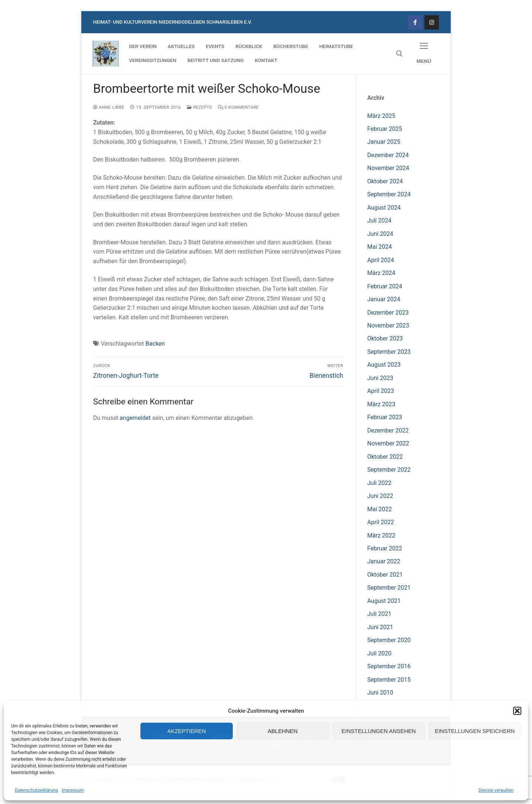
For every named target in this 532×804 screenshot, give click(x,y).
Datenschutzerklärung (36, 790)
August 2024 (384, 208)
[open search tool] (399, 54)
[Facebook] (415, 22)
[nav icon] (424, 54)
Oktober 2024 (385, 181)
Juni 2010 (380, 693)
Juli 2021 (379, 614)
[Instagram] (432, 22)
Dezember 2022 (388, 430)
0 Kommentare (238, 107)
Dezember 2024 (388, 155)
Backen (155, 344)
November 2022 (388, 443)
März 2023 (381, 404)
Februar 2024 (385, 286)
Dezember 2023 (388, 313)
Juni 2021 (380, 627)
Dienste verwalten (496, 790)
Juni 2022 (380, 496)
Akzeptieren (187, 731)
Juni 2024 (380, 234)
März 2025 (381, 116)
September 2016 (389, 666)
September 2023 (389, 352)
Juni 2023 (380, 378)
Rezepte (199, 107)
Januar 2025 (384, 142)
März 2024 (381, 273)
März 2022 (381, 535)
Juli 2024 (379, 220)
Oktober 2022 (385, 457)
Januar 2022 (384, 561)
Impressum (73, 790)
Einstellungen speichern (475, 731)
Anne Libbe (109, 107)
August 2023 (384, 365)
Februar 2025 (385, 129)
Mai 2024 (380, 247)
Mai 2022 (380, 509)
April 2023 (381, 391)
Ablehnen (283, 731)
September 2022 (389, 470)
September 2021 (389, 588)
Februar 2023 (385, 417)
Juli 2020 (379, 653)
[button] (517, 711)
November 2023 (388, 325)
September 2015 (389, 680)
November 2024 (388, 168)
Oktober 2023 (385, 338)
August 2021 (384, 601)
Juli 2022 (379, 483)
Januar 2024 (384, 299)
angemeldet (135, 418)
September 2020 (389, 640)
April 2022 (381, 522)
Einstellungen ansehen (379, 731)
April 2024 (381, 260)
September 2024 (389, 194)
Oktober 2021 (385, 575)
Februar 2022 (385, 548)
